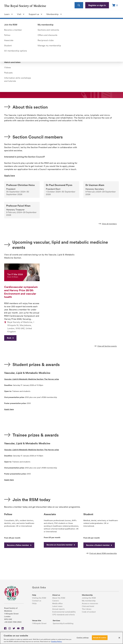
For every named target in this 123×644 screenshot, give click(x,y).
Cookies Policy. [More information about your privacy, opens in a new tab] (57, 642)
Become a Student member (99, 545)
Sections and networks (48, 30)
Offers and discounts (47, 35)
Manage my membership (49, 46)
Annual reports (58, 609)
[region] (61, 638)
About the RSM (59, 598)
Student (8, 46)
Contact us (37, 601)
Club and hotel (88, 606)
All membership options (16, 51)
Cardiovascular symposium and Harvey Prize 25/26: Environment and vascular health (21, 292)
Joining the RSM (89, 598)
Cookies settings (83, 638)
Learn (8, 14)
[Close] (119, 638)
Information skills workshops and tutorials (18, 79)
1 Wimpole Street (39, 623)
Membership (54, 14)
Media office (57, 603)
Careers (56, 601)
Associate (9, 40)
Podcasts (8, 73)
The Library (87, 609)
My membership (89, 601)
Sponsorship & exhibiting (63, 623)
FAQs (34, 603)
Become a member (13, 30)
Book (10, 339)
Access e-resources (90, 603)
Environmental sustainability (64, 612)
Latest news (57, 606)
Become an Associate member (61, 545)
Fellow (7, 35)
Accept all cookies (100, 638)
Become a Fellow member (19, 545)
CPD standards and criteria (63, 615)
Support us (35, 14)
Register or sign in (97, 5)
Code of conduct (89, 612)
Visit (21, 14)
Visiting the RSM (39, 598)
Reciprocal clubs (46, 40)
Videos (7, 67)
